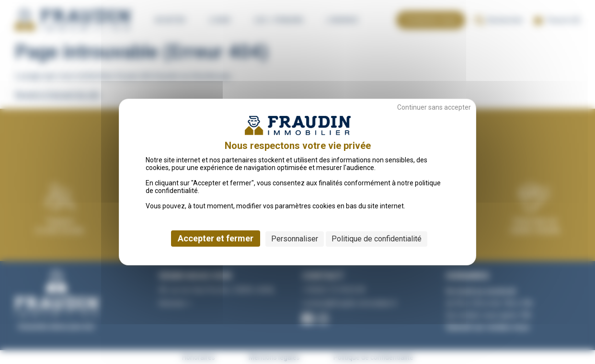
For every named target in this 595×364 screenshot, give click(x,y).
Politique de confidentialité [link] (377, 239)
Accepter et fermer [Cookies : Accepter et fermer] (216, 238)
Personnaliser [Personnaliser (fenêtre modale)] (295, 239)
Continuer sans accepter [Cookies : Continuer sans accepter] (434, 107)
